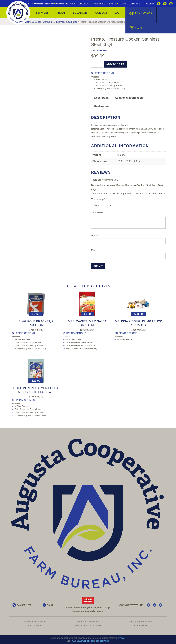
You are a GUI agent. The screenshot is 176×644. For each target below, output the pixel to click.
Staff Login (141, 626)
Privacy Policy (35, 626)
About (61, 13)
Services (42, 13)
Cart (136, 28)
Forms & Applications (130, 4)
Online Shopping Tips (141, 622)
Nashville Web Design (83, 641)
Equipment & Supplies (66, 22)
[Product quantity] (97, 64)
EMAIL (51, 605)
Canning (47, 22)
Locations (80, 13)
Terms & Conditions (35, 622)
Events (112, 4)
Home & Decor (33, 22)
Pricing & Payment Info (88, 626)
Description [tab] (102, 98)
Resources (149, 4)
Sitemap (122, 638)
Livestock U (85, 4)
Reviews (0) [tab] (102, 106)
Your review (98, 212)
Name (95, 236)
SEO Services (102, 641)
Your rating (98, 199)
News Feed (100, 4)
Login (118, 13)
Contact (101, 13)
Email (95, 250)
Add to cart (115, 64)
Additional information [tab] (129, 98)
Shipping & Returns (88, 622)
